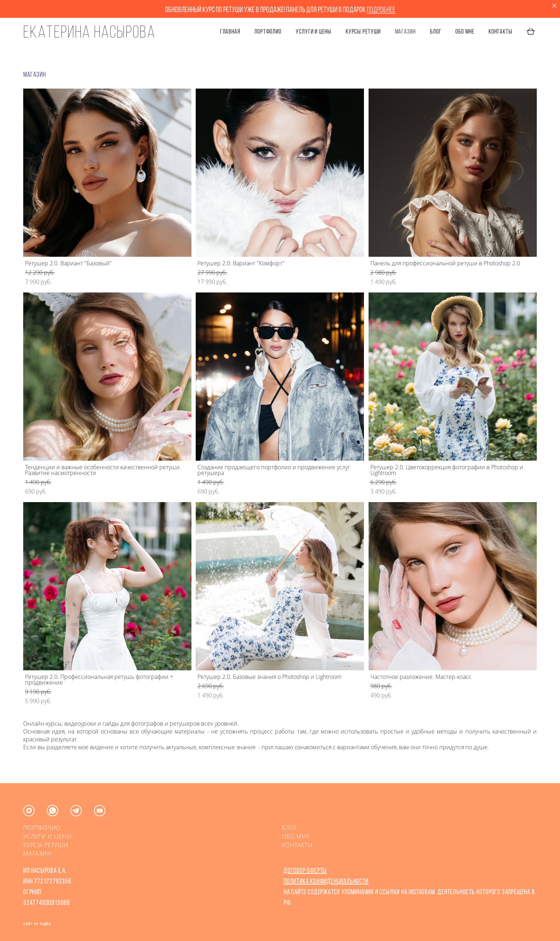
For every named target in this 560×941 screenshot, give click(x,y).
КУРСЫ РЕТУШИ (363, 31)
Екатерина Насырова (89, 32)
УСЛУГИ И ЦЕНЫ (314, 31)
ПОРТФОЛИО (268, 31)
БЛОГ (436, 31)
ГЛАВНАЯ (230, 31)
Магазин (405, 31)
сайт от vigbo (37, 924)
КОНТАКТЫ (501, 31)
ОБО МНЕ (465, 31)
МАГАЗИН (37, 854)
